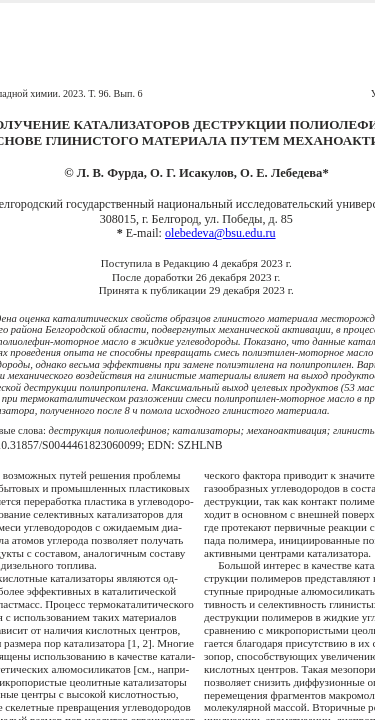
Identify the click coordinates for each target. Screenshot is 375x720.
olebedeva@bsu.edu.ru (220, 233)
